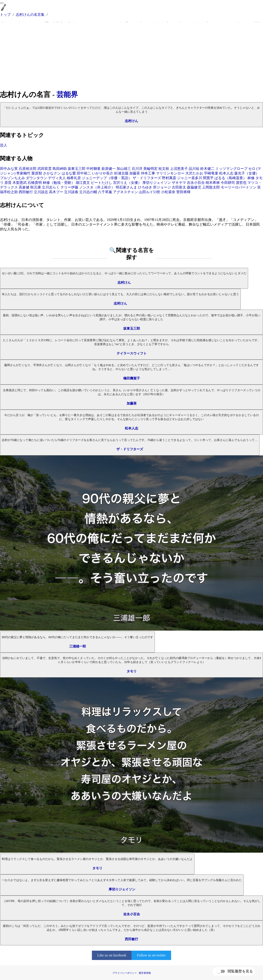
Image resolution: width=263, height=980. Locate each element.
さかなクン (52, 173)
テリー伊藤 (69, 187)
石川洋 (137, 169)
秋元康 (36, 187)
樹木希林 (213, 183)
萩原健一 (109, 169)
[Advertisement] (131, 56)
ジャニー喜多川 (190, 178)
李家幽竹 (23, 173)
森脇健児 (194, 187)
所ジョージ (162, 187)
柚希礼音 (74, 178)
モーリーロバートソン (239, 187)
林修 (251, 178)
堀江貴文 (83, 183)
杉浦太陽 (121, 173)
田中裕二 (84, 173)
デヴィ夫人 (57, 178)
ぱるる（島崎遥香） (231, 178)
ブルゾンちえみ (12, 178)
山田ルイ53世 (150, 192)
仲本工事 (148, 173)
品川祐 (194, 169)
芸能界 (67, 94)
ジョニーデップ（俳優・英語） (107, 178)
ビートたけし (101, 183)
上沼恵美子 (179, 169)
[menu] (2, 3)
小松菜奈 (168, 192)
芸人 (4, 145)
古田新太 (179, 187)
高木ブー (56, 192)
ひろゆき (145, 187)
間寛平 (208, 178)
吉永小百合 (196, 183)
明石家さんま (126, 187)
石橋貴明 (35, 183)
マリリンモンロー (170, 173)
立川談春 (71, 192)
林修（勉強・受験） (59, 183)
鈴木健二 (207, 169)
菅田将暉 (183, 192)
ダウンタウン (36, 178)
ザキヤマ (179, 183)
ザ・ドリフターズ (147, 178)
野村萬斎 (169, 178)
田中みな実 (9, 169)
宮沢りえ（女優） (127, 183)
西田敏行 (26, 192)
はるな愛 (69, 173)
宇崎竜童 (211, 173)
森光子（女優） (247, 173)
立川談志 (41, 192)
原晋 (8, 183)
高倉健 (24, 187)
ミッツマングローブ (231, 169)
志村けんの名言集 (30, 15)
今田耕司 (228, 183)
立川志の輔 (88, 192)
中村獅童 (93, 169)
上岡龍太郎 (211, 187)
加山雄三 (124, 169)
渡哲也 (241, 183)
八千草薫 (105, 192)
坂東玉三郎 (77, 169)
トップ (5, 15)
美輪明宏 (150, 169)
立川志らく (51, 187)
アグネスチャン (125, 192)
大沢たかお (194, 173)
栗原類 (37, 173)
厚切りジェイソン (157, 183)
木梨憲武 (20, 183)
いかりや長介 (103, 173)
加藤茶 (135, 173)
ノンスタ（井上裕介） (97, 187)
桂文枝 (164, 169)
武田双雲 (45, 169)
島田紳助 (60, 169)
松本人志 (226, 173)
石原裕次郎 (28, 169)
